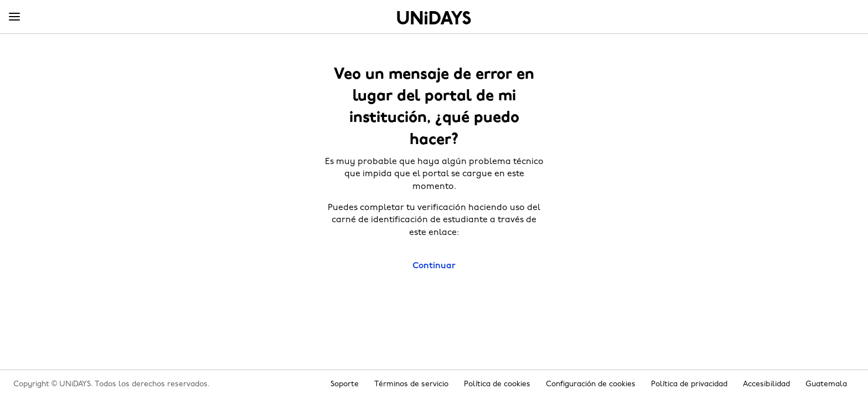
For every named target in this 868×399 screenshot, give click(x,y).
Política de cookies (497, 384)
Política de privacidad (689, 384)
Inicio (434, 18)
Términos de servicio (411, 384)
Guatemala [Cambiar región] (826, 384)
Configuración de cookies (591, 384)
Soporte (345, 384)
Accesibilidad (766, 384)
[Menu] (14, 17)
